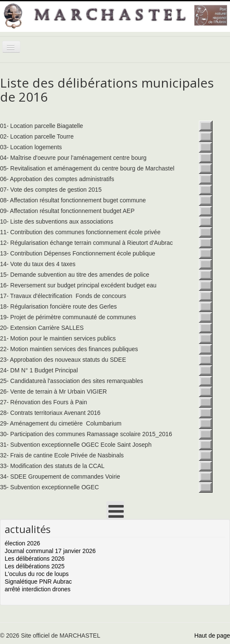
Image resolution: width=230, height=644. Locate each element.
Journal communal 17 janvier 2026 (50, 551)
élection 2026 (22, 543)
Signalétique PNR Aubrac (38, 582)
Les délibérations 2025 (35, 566)
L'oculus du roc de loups (37, 574)
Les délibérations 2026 (35, 559)
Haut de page (212, 635)
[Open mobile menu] (115, 510)
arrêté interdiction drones (38, 589)
